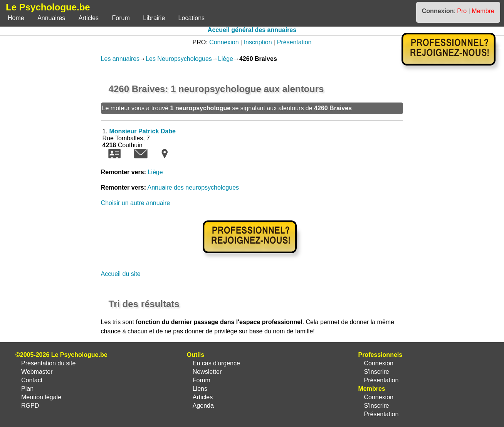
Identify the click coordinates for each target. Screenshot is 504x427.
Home (16, 18)
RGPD (30, 406)
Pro (462, 11)
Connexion (224, 42)
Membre (483, 11)
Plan (27, 389)
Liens (200, 389)
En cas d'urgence (216, 363)
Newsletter (207, 372)
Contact (32, 380)
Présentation (294, 42)
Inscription (258, 42)
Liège (226, 59)
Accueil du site (121, 274)
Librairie (154, 18)
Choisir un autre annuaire (136, 203)
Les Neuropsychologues (179, 59)
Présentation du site (48, 363)
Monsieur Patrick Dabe (142, 131)
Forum (121, 18)
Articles (89, 18)
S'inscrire (376, 372)
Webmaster (37, 372)
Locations (192, 18)
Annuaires (51, 18)
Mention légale (41, 397)
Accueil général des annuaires (252, 30)
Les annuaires (120, 59)
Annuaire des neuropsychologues (193, 187)
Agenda (203, 406)
